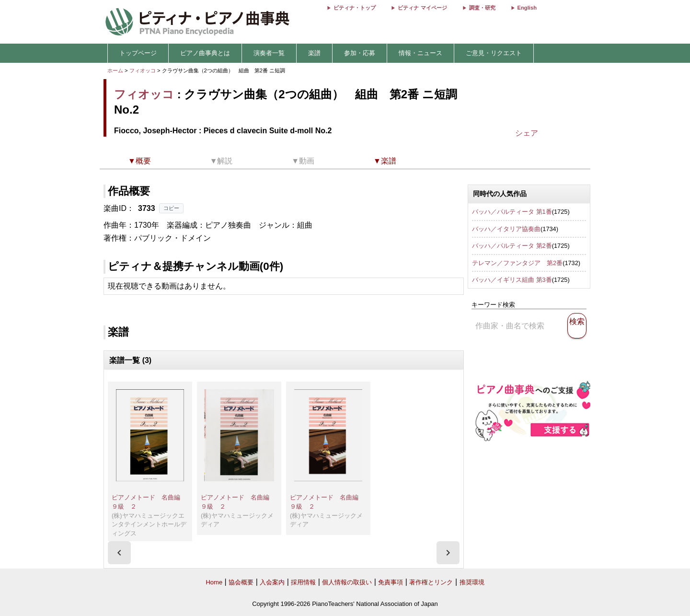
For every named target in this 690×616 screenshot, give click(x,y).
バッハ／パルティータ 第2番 (512, 246)
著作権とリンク (431, 582)
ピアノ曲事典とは (205, 53)
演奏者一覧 (269, 53)
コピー (171, 208)
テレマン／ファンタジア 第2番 (517, 263)
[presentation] (119, 553)
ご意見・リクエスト (494, 53)
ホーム (115, 70)
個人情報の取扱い (347, 582)
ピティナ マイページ (422, 8)
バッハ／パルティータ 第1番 (512, 212)
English (527, 8)
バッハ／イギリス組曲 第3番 (512, 280)
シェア (527, 133)
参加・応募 (360, 53)
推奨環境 (472, 582)
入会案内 (272, 582)
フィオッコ (143, 70)
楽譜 (314, 53)
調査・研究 (482, 8)
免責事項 (391, 582)
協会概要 (241, 582)
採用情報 (303, 582)
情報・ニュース (420, 53)
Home (214, 582)
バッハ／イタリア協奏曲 (506, 229)
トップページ (138, 53)
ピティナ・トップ (355, 8)
